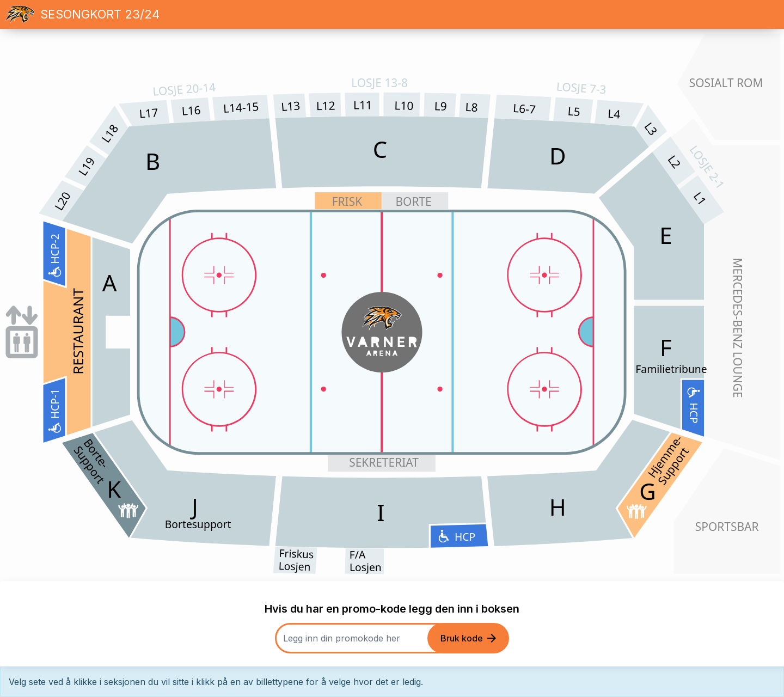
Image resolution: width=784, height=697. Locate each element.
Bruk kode (468, 638)
